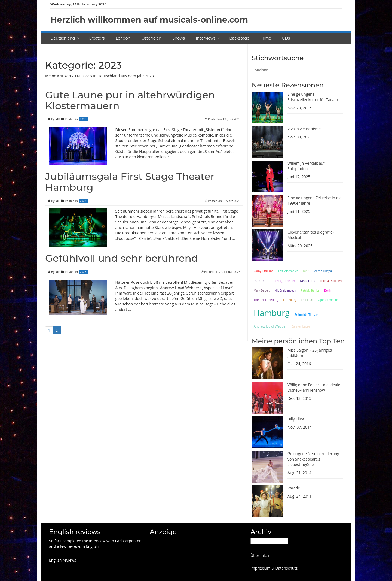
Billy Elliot (296, 419)
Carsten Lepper (302, 326)
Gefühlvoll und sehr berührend (122, 258)
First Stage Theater (283, 281)
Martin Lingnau (324, 271)
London (123, 38)
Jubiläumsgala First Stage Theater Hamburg (130, 182)
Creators (97, 38)
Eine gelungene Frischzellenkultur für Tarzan (313, 97)
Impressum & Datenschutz (274, 568)
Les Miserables (288, 271)
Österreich (151, 38)
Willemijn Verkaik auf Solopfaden (306, 166)
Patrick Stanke (310, 290)
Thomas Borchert (331, 281)
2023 (83, 119)
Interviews (206, 38)
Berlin (328, 290)
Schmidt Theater (307, 314)
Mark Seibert (262, 290)
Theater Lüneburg (266, 300)
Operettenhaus (328, 300)
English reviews (62, 560)
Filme (266, 38)
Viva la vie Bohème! (305, 129)
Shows (179, 38)
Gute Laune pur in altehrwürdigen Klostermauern (130, 100)
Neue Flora (308, 281)
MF (57, 119)
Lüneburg (290, 300)
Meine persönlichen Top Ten (298, 341)
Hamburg (272, 313)
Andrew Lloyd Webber (270, 326)
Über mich (260, 556)
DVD (306, 271)
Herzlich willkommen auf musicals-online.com (149, 20)
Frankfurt (307, 300)
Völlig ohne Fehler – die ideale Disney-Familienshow (314, 387)
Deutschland (63, 38)
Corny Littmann (264, 271)
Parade (294, 488)
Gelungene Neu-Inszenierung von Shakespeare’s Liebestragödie (313, 459)
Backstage (239, 38)
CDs (286, 38)
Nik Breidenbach (285, 290)
